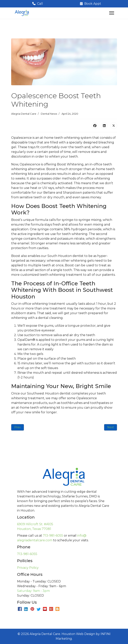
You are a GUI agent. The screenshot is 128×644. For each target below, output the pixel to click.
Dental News (49, 114)
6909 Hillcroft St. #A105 (35, 524)
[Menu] (112, 13)
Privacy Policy (28, 568)
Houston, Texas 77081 (34, 529)
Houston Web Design (78, 634)
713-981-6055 (53, 536)
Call (38, 4)
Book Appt (91, 4)
